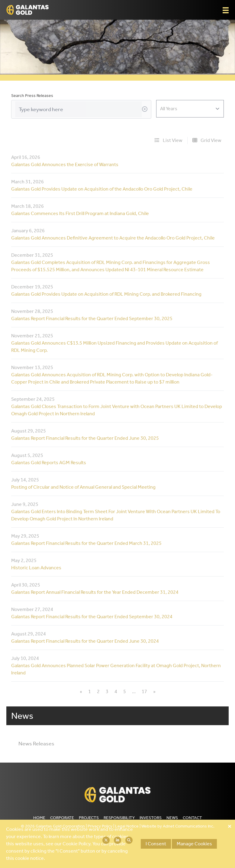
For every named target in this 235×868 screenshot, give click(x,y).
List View (169, 140)
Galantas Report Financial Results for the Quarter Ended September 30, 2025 (92, 318)
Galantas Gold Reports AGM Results (49, 463)
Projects (89, 818)
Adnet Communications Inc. (189, 826)
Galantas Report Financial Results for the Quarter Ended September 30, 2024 (92, 617)
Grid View (207, 140)
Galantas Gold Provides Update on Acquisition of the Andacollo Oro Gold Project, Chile (102, 189)
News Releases (36, 744)
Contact (192, 818)
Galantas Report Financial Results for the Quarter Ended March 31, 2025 (86, 543)
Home (39, 818)
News (172, 818)
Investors (151, 818)
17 (144, 691)
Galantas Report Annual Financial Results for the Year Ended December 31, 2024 (95, 592)
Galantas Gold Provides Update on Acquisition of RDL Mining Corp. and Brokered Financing (106, 294)
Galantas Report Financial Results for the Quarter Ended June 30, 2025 (85, 438)
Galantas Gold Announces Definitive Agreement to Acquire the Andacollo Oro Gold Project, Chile (113, 238)
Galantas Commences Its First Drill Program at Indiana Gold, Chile (80, 213)
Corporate (62, 818)
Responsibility (119, 818)
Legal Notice (127, 826)
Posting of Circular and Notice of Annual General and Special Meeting (83, 487)
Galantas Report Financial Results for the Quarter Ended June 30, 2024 (85, 641)
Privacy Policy (100, 826)
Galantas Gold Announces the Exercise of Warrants (65, 164)
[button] (226, 10)
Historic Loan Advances (36, 568)
